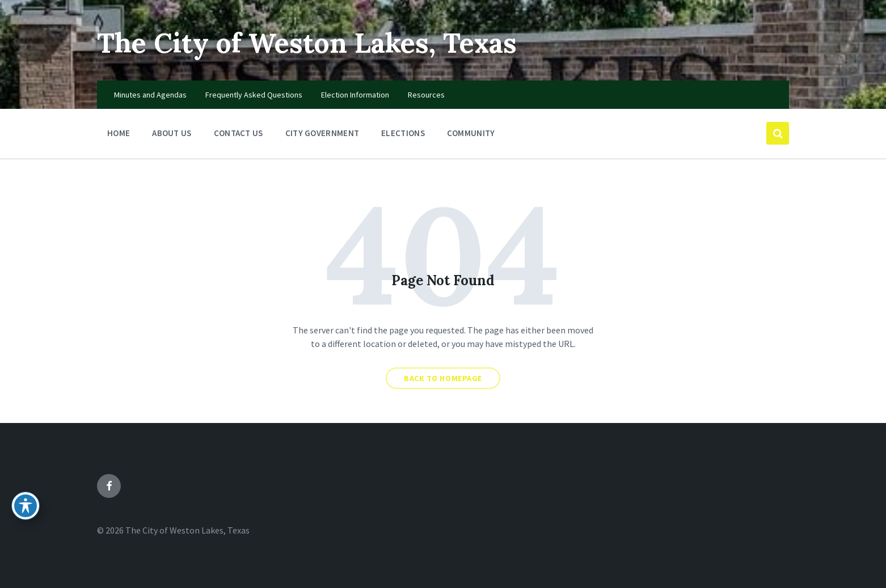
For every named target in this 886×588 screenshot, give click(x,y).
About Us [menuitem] (172, 133)
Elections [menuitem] (403, 133)
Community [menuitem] (471, 133)
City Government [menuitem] (322, 133)
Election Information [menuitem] (355, 95)
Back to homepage (443, 378)
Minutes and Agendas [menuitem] (150, 95)
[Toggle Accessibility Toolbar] (26, 506)
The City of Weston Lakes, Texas (307, 43)
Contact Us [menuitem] (239, 133)
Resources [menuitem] (426, 95)
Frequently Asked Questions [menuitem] (254, 95)
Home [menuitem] (119, 133)
